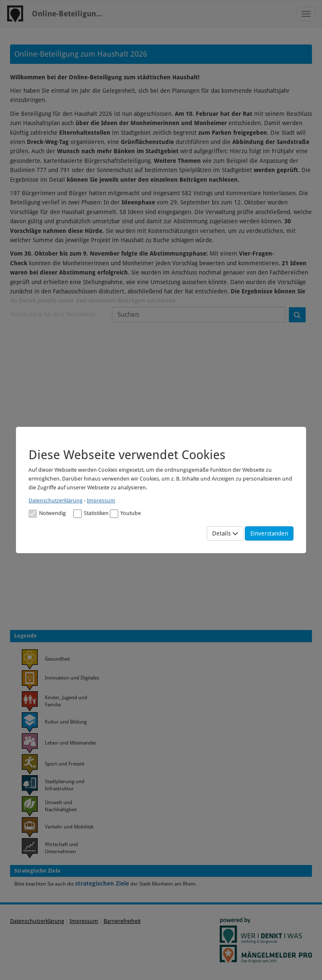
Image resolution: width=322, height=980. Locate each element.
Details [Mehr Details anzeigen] (225, 533)
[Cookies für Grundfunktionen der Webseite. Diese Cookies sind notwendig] (47, 513)
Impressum (101, 500)
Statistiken (91, 514)
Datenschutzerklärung (56, 500)
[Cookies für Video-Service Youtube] (114, 514)
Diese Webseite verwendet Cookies (127, 455)
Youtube (125, 514)
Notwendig (47, 514)
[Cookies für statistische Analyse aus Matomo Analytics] (78, 514)
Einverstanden (269, 533)
